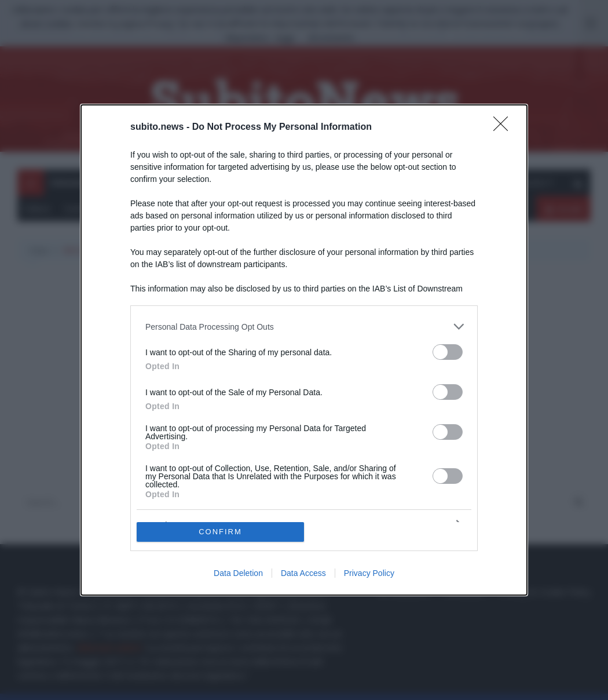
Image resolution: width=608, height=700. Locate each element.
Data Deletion (238, 573)
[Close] (504, 127)
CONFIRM (220, 532)
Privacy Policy (369, 573)
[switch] (448, 352)
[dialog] (304, 350)
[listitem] (304, 327)
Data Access (303, 573)
